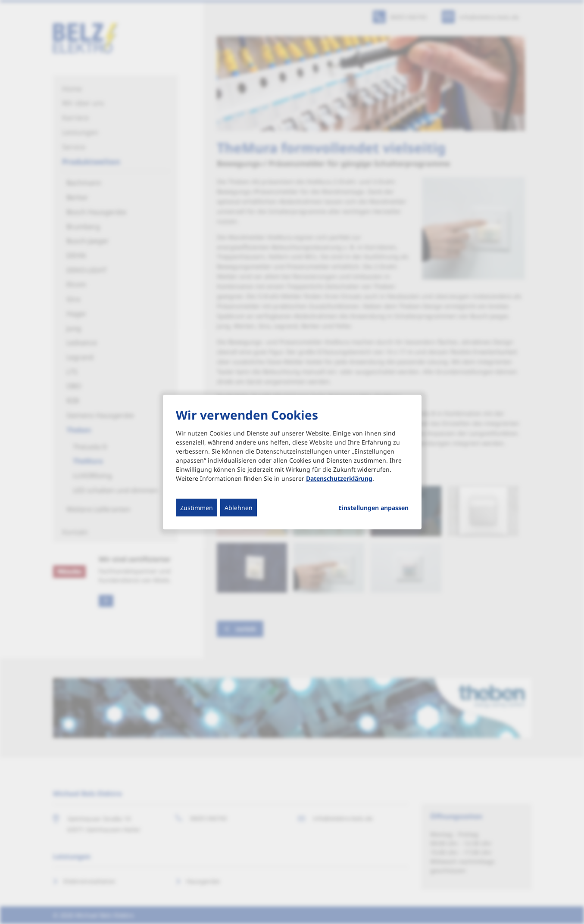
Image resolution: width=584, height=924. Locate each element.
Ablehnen (239, 508)
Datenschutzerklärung (339, 478)
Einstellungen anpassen (373, 508)
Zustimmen (197, 508)
